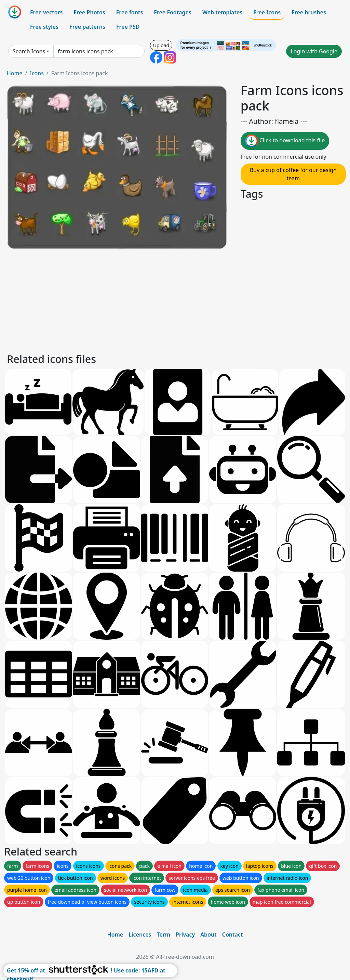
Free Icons (267, 12)
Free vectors (46, 12)
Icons (37, 73)
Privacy (185, 935)
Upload (161, 45)
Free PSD (128, 27)
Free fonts (130, 12)
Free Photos (89, 12)
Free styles (44, 27)
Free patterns (87, 27)
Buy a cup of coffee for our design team (293, 174)
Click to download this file (285, 141)
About (208, 935)
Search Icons (29, 51)
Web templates (222, 12)
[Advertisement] (175, 300)
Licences (140, 935)
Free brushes (309, 12)
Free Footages (173, 12)
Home (15, 73)
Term (163, 935)
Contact (233, 935)
